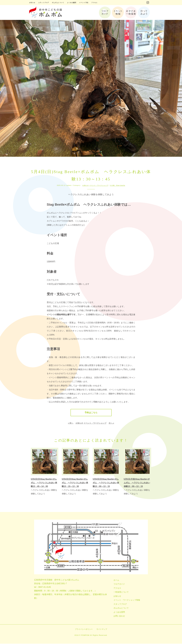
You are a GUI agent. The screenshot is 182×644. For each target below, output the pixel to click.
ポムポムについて (121, 608)
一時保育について (121, 592)
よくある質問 (119, 612)
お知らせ (86, 185)
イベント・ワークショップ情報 (127, 600)
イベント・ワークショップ (99, 185)
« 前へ (71, 423)
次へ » (111, 423)
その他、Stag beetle (117, 185)
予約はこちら (91, 413)
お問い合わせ (119, 616)
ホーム (116, 580)
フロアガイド (119, 584)
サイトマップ (102, 630)
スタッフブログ (120, 604)
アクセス (117, 588)
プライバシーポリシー (84, 630)
